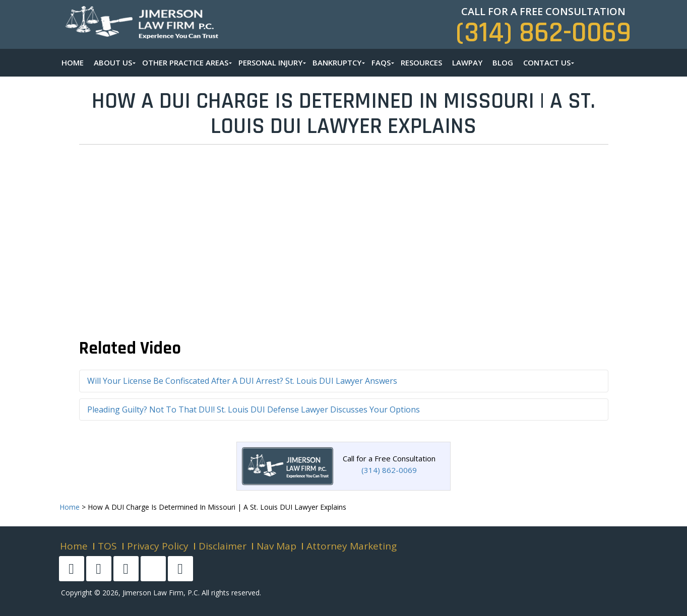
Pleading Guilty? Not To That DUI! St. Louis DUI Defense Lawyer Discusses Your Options (254, 409)
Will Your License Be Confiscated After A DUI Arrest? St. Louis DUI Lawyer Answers (242, 381)
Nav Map (276, 546)
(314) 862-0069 (543, 33)
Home (74, 546)
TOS (107, 546)
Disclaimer (223, 546)
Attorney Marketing (352, 546)
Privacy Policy (158, 546)
